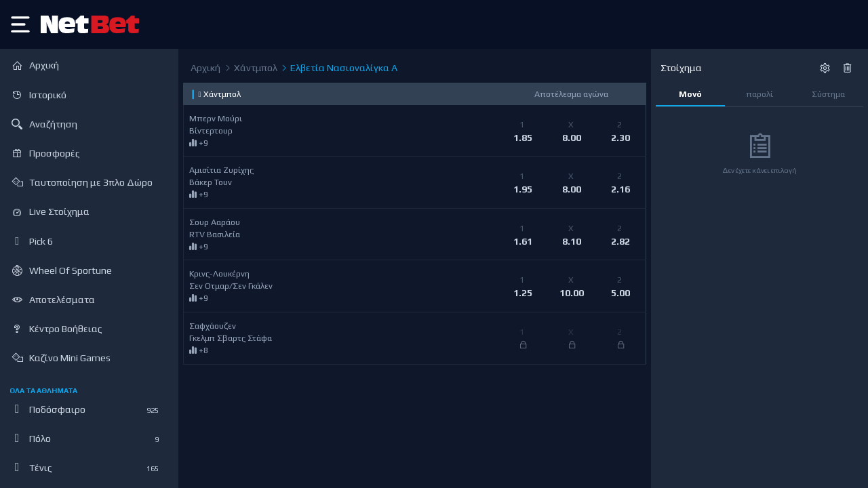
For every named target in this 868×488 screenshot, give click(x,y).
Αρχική (205, 68)
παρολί (759, 94)
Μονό (690, 94)
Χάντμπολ (250, 68)
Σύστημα (828, 94)
